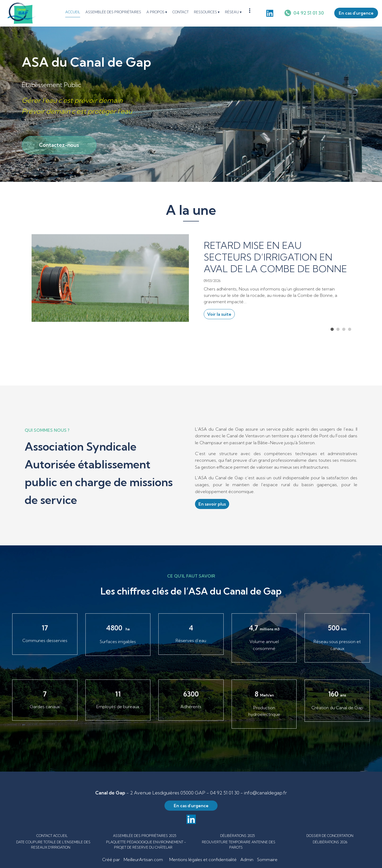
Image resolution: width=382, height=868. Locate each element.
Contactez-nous (59, 145)
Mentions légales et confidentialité (203, 860)
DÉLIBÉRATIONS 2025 (237, 836)
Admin (247, 860)
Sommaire (267, 860)
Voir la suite (219, 314)
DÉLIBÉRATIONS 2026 (330, 842)
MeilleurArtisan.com (143, 860)
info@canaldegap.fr (265, 793)
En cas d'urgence (356, 13)
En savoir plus (212, 504)
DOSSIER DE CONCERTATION (330, 836)
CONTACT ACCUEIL (52, 836)
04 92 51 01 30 (225, 793)
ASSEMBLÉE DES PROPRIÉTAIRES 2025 (145, 836)
